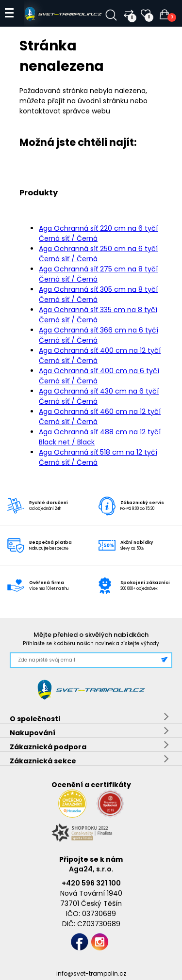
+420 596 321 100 (91, 883)
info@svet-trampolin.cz (91, 973)
